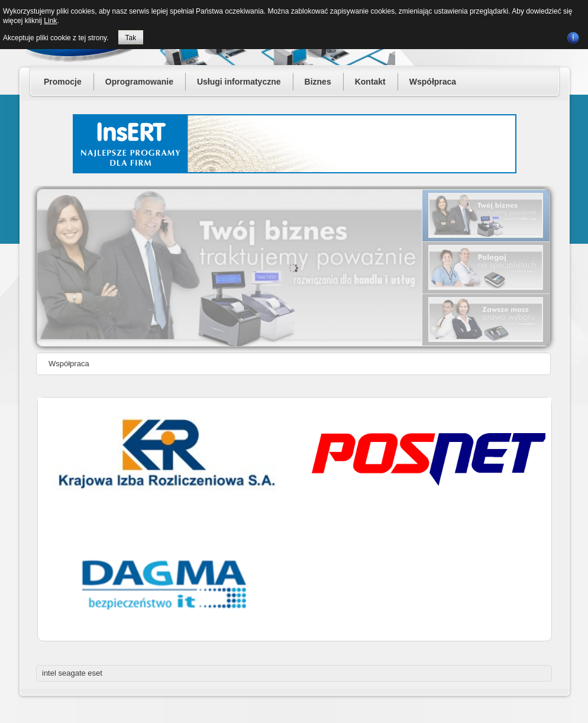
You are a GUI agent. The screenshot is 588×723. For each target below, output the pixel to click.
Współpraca (433, 82)
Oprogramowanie (139, 82)
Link (50, 21)
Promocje (63, 82)
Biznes (318, 82)
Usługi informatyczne (239, 82)
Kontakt (370, 82)
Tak (131, 38)
